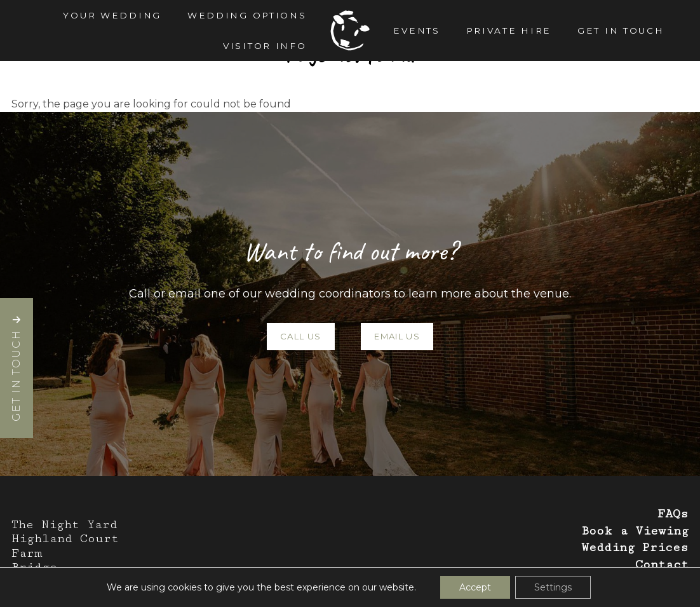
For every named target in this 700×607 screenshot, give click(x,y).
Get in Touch (621, 31)
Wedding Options (247, 15)
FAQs (673, 514)
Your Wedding (112, 15)
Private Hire (509, 31)
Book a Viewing (635, 531)
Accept (475, 587)
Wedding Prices (635, 547)
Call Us (300, 336)
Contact (662, 564)
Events (416, 31)
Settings (553, 587)
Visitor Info (265, 46)
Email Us (397, 336)
